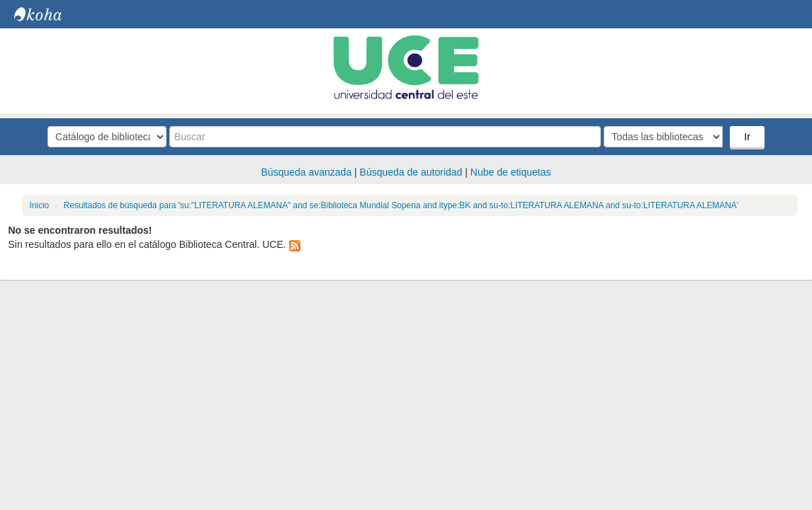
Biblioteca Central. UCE (50, 14)
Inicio (39, 205)
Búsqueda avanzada (307, 172)
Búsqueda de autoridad (411, 172)
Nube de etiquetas (511, 172)
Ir (747, 137)
